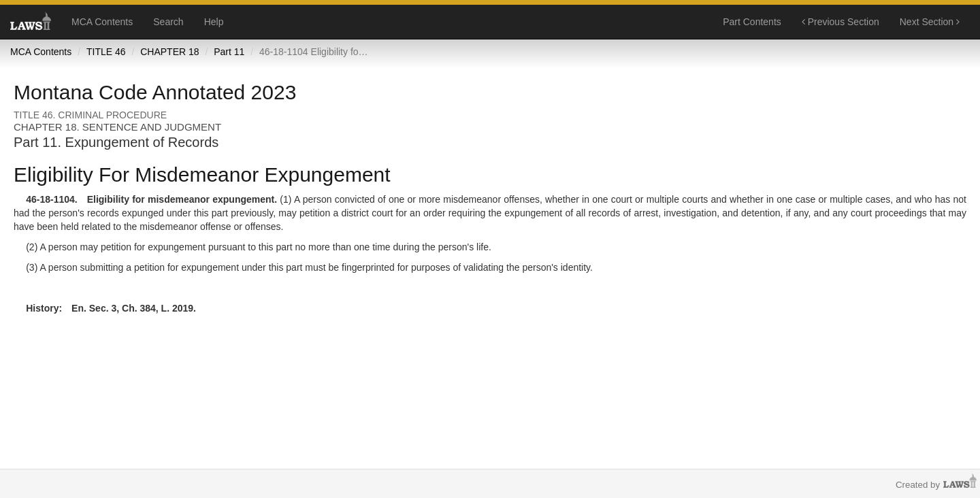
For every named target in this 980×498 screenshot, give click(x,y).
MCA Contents (102, 22)
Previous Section (840, 22)
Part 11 (229, 52)
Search (168, 22)
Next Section (930, 22)
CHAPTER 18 (169, 52)
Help (214, 22)
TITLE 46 (106, 52)
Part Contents (752, 22)
